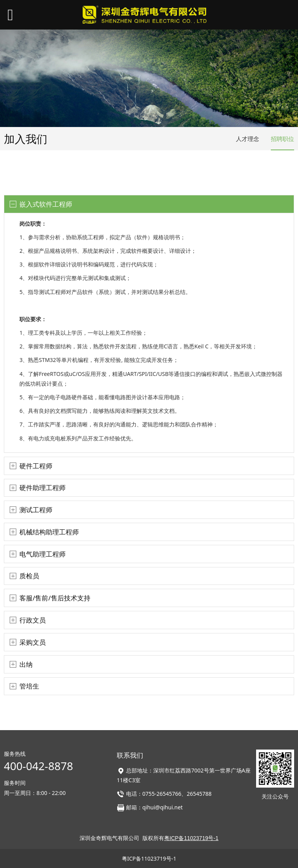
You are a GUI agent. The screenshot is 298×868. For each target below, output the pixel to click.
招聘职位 (282, 139)
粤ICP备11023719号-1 (149, 858)
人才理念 (248, 139)
